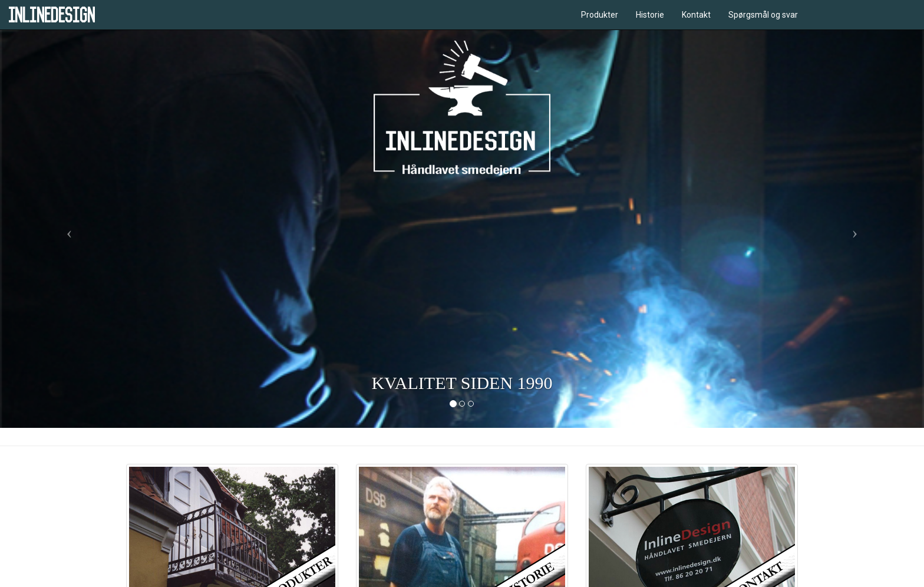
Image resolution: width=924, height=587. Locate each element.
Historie (650, 15)
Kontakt (696, 15)
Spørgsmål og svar (763, 15)
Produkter (600, 15)
